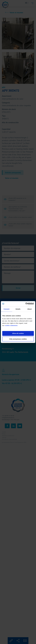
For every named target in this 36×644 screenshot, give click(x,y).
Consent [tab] (6, 309)
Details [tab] (18, 309)
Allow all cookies (18, 333)
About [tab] (29, 309)
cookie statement (11, 325)
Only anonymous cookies (18, 339)
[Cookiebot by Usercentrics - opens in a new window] (26, 304)
